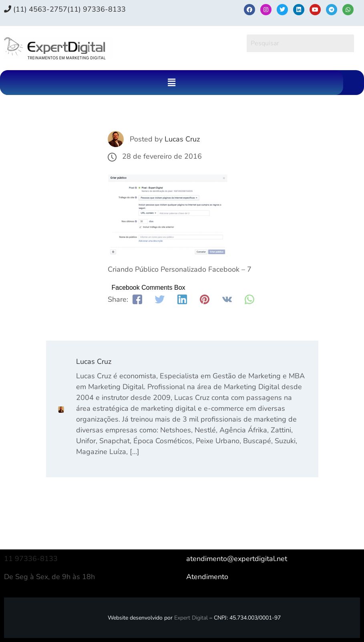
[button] (171, 83)
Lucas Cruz (182, 139)
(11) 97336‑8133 (97, 9)
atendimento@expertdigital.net (237, 559)
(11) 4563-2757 (36, 9)
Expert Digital (191, 618)
